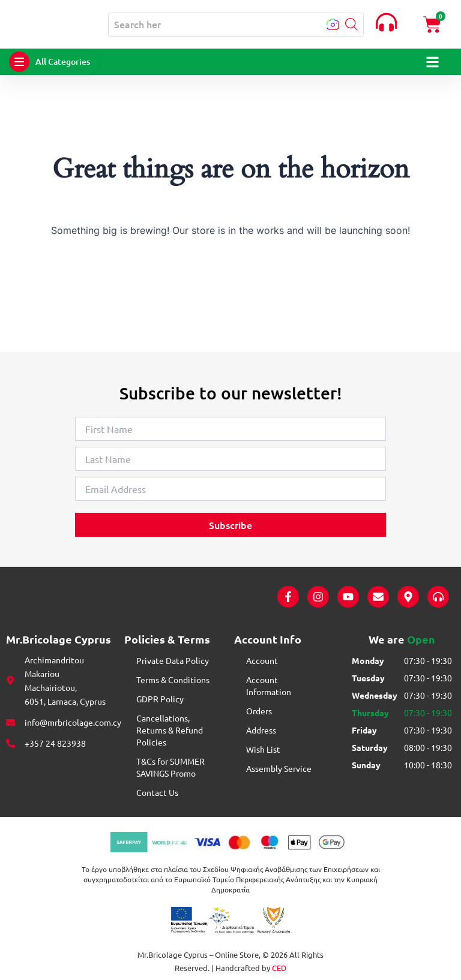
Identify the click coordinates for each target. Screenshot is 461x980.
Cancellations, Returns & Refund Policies (170, 730)
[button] (350, 25)
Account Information (269, 686)
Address (261, 730)
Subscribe (230, 525)
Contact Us (157, 792)
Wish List (263, 749)
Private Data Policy (173, 660)
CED (279, 968)
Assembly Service (279, 768)
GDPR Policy (160, 699)
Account (262, 660)
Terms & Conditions (173, 680)
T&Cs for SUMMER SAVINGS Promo (170, 767)
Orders (259, 711)
